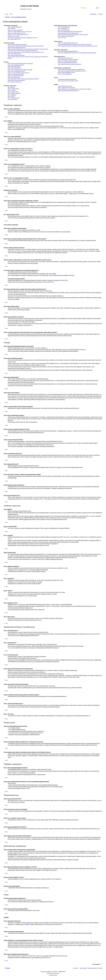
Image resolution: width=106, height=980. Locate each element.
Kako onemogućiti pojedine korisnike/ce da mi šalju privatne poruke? (75, 44)
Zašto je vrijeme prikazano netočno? (17, 48)
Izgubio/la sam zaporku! (14, 36)
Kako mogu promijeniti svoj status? (16, 55)
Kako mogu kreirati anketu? (14, 68)
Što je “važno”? (11, 96)
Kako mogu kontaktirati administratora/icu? (68, 91)
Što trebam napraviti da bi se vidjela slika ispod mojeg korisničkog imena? (26, 52)
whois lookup (33, 944)
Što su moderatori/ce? (63, 28)
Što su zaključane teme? (14, 98)
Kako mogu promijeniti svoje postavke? (17, 44)
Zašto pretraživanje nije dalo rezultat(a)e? (68, 60)
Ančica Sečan (64, 280)
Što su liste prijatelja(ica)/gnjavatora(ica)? (68, 51)
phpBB (65, 275)
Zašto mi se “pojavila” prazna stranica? (67, 61)
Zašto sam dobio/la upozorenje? (16, 76)
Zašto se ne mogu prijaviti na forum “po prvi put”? (20, 32)
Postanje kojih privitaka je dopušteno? (67, 79)
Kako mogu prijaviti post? (14, 77)
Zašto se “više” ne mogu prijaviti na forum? (18, 35)
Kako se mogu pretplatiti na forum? (67, 72)
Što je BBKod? (11, 87)
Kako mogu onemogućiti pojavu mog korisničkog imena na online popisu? (26, 46)
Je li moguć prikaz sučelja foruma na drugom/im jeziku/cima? (23, 51)
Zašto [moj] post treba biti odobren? (16, 80)
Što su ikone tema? (12, 99)
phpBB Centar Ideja (44, 933)
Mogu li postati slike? (13, 92)
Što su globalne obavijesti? (14, 93)
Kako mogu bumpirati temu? (15, 82)
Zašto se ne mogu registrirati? (15, 30)
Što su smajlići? (12, 90)
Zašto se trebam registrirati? (15, 27)
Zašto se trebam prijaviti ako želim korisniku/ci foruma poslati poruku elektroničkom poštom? (28, 57)
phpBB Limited (48, 923)
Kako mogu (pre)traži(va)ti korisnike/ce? (68, 63)
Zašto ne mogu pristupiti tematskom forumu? (19, 73)
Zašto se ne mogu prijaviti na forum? (17, 33)
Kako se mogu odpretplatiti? (65, 74)
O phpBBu (27, 924)
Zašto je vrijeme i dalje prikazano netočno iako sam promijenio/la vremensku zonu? (28, 49)
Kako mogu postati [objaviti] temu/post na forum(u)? (20, 64)
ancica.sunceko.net (48, 282)
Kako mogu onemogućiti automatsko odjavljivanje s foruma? (22, 38)
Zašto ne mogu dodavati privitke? (16, 74)
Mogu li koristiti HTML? (13, 89)
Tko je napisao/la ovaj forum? (65, 86)
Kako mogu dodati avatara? (15, 54)
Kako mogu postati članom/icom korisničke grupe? (70, 32)
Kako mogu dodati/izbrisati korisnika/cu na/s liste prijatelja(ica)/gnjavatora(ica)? (77, 53)
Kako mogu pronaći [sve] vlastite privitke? (68, 81)
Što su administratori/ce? (64, 27)
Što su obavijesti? (12, 95)
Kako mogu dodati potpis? (14, 67)
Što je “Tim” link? (62, 38)
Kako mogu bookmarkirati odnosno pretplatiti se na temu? (72, 71)
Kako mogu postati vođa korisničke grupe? (68, 33)
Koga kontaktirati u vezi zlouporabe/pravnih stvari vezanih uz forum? (75, 89)
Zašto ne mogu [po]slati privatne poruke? (68, 43)
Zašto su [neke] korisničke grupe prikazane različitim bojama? (73, 35)
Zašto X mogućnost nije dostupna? (66, 88)
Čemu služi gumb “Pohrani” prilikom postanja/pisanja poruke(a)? (23, 79)
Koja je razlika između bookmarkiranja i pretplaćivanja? (71, 69)
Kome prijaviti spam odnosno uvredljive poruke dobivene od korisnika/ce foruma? (78, 46)
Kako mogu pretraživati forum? (65, 58)
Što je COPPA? (12, 28)
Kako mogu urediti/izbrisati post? (16, 65)
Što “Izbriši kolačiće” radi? (14, 39)
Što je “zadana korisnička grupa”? (66, 36)
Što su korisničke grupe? (64, 30)
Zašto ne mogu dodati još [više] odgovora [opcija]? (20, 70)
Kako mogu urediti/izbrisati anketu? (16, 71)
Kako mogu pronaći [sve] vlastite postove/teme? (70, 64)
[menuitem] (10, 14)
